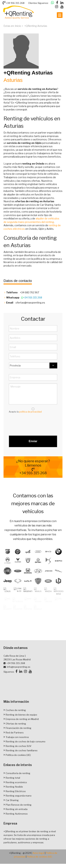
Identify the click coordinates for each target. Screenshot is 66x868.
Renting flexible (14, 800)
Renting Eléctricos (16, 805)
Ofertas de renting (16, 737)
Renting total (13, 791)
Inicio (18, 26)
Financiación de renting (18, 742)
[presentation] (36, 423)
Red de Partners (15, 746)
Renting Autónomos (17, 827)
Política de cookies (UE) (18, 769)
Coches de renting (16, 724)
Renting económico (16, 796)
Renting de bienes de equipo (21, 728)
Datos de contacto (18, 281)
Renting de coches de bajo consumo (26, 755)
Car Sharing (12, 814)
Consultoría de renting (18, 787)
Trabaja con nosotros (17, 751)
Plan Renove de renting (19, 818)
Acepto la (25, 412)
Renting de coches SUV (18, 760)
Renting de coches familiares (22, 764)
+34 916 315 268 (14, 3)
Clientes (33, 3)
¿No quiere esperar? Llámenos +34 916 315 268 (33, 467)
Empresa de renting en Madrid (22, 733)
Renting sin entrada (17, 823)
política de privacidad (30, 412)
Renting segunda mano (19, 809)
